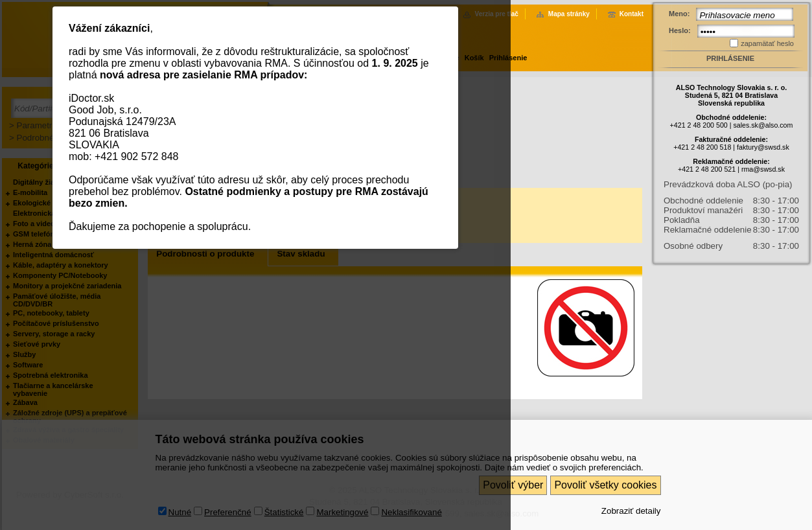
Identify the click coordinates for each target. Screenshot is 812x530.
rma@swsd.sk (763, 169)
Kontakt (632, 14)
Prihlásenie (730, 58)
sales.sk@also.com (763, 125)
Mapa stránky (569, 14)
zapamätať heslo (767, 43)
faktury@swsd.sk (763, 147)
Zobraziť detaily (631, 511)
